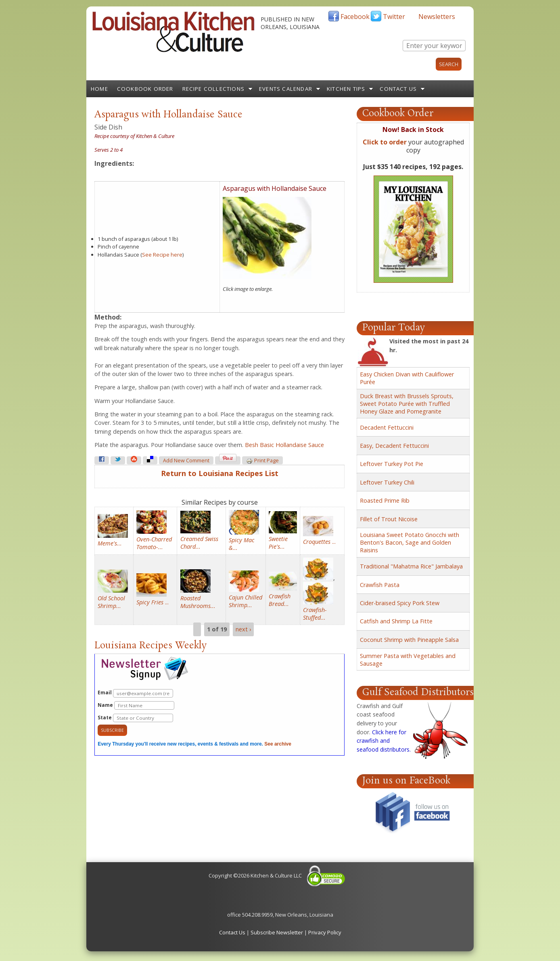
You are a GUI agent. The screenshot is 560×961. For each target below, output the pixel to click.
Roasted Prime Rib (385, 500)
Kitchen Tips (346, 89)
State (135, 718)
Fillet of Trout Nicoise (389, 519)
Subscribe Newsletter (277, 932)
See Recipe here (162, 255)
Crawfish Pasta (380, 585)
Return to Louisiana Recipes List (220, 473)
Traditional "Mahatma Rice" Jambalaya (411, 566)
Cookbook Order (145, 89)
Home (99, 89)
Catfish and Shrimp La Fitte (396, 621)
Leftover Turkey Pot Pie (392, 464)
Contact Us (398, 89)
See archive (278, 744)
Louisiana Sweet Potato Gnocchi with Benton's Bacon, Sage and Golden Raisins (410, 542)
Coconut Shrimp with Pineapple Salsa (409, 640)
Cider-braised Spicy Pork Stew (400, 603)
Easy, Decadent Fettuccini (394, 446)
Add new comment (186, 461)
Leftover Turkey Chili (387, 482)
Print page (262, 461)
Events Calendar (286, 89)
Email (135, 693)
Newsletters (437, 17)
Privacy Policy (325, 932)
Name (136, 705)
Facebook (355, 17)
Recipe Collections (214, 89)
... (319, 542)
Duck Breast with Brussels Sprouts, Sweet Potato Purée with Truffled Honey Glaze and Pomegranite (407, 404)
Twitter (394, 17)
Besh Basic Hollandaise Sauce (284, 445)
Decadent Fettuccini (387, 427)
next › (243, 630)
